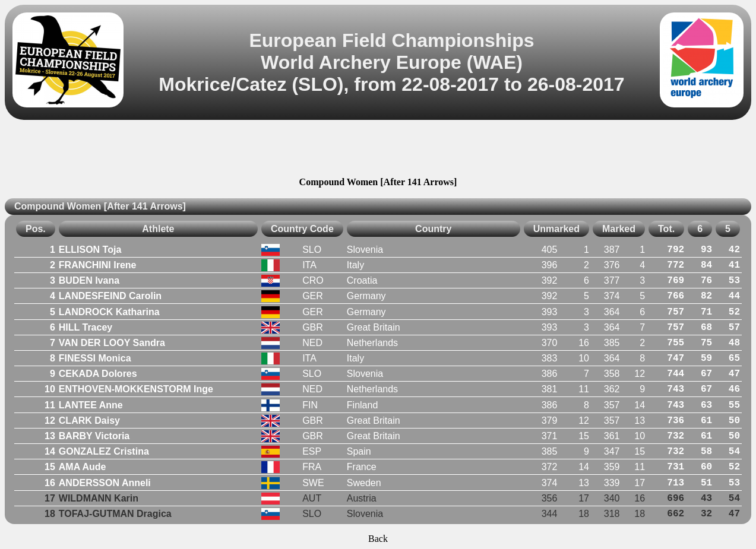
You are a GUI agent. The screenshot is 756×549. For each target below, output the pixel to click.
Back (378, 539)
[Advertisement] (378, 150)
